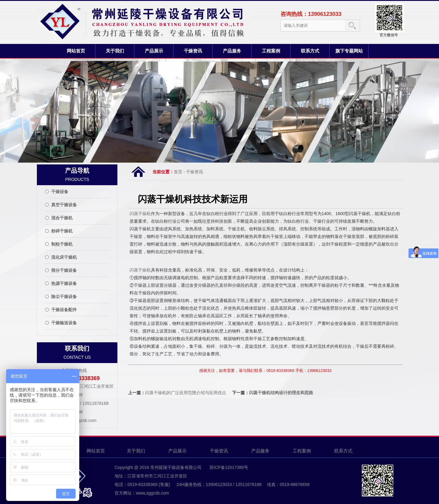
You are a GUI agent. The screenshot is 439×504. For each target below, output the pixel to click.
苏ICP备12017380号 (228, 467)
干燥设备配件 (64, 310)
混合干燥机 (62, 218)
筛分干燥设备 (64, 270)
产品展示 (154, 51)
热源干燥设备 (64, 283)
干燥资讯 (193, 51)
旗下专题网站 (349, 51)
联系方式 (310, 51)
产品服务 (232, 51)
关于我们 (115, 51)
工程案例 (271, 51)
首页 (178, 172)
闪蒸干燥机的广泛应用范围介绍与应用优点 (186, 393)
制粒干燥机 (62, 244)
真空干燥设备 (64, 205)
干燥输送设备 (64, 323)
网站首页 (76, 51)
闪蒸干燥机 (140, 214)
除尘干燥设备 (64, 297)
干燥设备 (60, 192)
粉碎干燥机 (62, 231)
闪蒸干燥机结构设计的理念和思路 (281, 393)
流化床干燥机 (64, 257)
